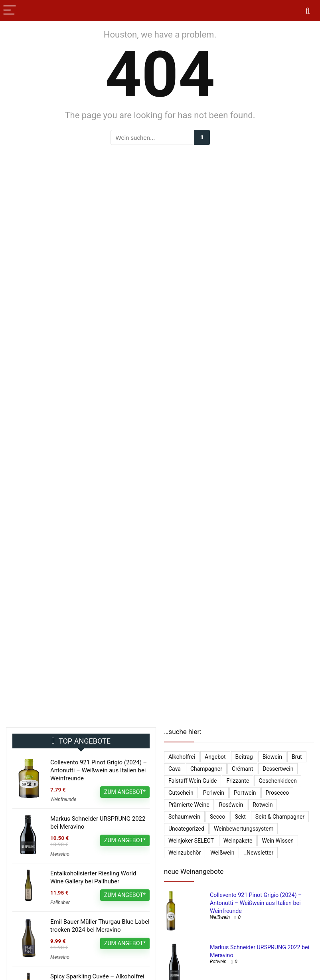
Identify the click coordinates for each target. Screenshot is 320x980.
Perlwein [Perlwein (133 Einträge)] (214, 793)
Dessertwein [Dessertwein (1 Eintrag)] (278, 769)
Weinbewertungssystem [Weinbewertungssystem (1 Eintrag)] (244, 829)
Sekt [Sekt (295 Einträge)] (240, 817)
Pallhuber (60, 903)
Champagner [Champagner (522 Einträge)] (206, 769)
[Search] (308, 11)
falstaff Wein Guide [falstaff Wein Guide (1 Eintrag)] (193, 781)
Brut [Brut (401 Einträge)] (297, 757)
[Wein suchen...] (202, 137)
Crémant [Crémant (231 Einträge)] (242, 769)
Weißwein (220, 917)
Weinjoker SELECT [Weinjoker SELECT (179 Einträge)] (191, 841)
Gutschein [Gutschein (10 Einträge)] (181, 793)
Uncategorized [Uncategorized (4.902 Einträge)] (186, 829)
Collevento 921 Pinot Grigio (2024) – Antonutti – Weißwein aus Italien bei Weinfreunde (99, 770)
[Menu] (10, 11)
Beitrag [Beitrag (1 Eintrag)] (244, 757)
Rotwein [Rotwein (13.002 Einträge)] (263, 805)
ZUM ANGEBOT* (125, 792)
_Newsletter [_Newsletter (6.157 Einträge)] (259, 853)
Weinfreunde (63, 799)
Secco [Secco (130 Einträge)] (217, 817)
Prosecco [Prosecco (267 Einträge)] (278, 793)
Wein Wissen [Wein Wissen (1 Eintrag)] (278, 841)
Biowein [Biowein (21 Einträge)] (272, 757)
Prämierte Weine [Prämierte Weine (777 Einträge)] (189, 805)
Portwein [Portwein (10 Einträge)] (245, 793)
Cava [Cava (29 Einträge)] (175, 769)
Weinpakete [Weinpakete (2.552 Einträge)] (238, 841)
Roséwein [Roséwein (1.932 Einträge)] (231, 805)
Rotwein (218, 962)
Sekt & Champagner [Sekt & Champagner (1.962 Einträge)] (280, 817)
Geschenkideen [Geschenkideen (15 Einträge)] (278, 781)
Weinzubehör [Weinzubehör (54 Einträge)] (185, 853)
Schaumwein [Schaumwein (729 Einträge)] (184, 817)
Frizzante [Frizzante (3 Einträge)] (238, 781)
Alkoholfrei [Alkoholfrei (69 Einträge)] (182, 757)
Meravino (60, 854)
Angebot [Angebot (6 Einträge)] (215, 757)
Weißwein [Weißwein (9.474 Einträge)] (222, 853)
